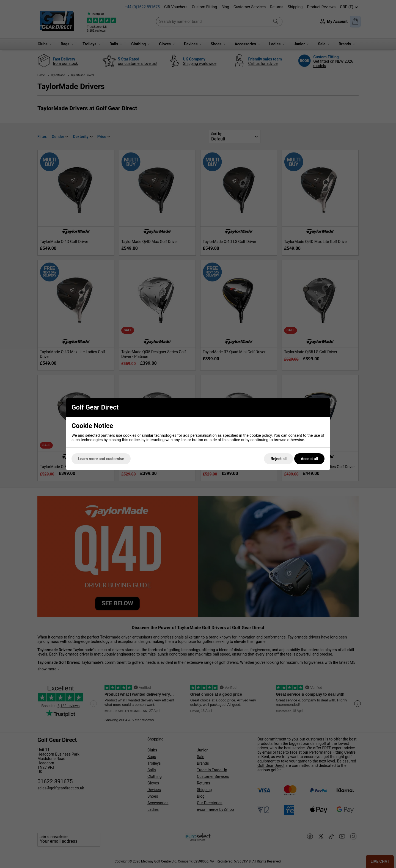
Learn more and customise (101, 459)
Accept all (309, 459)
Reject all (279, 459)
